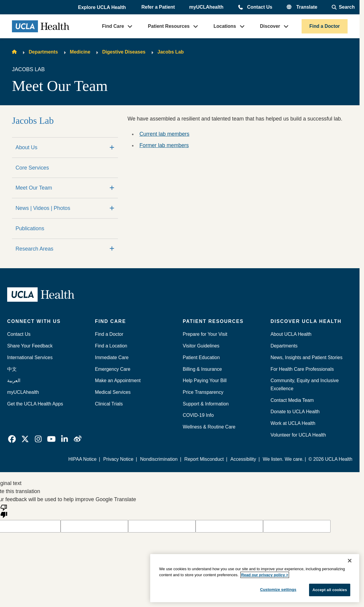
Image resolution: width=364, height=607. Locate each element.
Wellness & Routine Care (209, 427)
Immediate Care (112, 357)
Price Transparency (203, 392)
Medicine (80, 52)
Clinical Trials (109, 404)
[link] (12, 439)
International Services (30, 357)
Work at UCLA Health (293, 423)
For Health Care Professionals (302, 369)
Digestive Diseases (124, 52)
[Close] (350, 561)
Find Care (113, 26)
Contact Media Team (292, 400)
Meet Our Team (34, 188)
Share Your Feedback (30, 346)
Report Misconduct (204, 459)
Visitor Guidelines (201, 346)
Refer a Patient (158, 7)
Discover (270, 26)
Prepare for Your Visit (205, 334)
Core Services (32, 168)
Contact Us (259, 7)
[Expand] (112, 148)
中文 (12, 369)
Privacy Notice (118, 459)
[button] (102, 7)
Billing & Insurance (202, 369)
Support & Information (206, 404)
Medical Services (113, 392)
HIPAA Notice (83, 459)
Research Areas (34, 249)
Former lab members (164, 145)
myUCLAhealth (206, 7)
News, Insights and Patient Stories (307, 357)
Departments (43, 52)
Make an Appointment (118, 380)
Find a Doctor (325, 26)
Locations (225, 26)
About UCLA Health (291, 334)
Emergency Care (113, 369)
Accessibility (243, 459)
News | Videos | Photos (43, 208)
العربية (14, 380)
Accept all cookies (330, 590)
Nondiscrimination (159, 459)
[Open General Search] (343, 7)
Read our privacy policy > (265, 575)
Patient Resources (169, 26)
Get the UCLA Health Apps (35, 404)
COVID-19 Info (198, 415)
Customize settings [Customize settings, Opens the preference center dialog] (278, 590)
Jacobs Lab (171, 52)
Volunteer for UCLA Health (298, 435)
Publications (30, 228)
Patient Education (201, 357)
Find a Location (111, 346)
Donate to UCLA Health (295, 412)
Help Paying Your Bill (205, 380)
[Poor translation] (4, 511)
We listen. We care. (283, 459)
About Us (26, 147)
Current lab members (164, 134)
